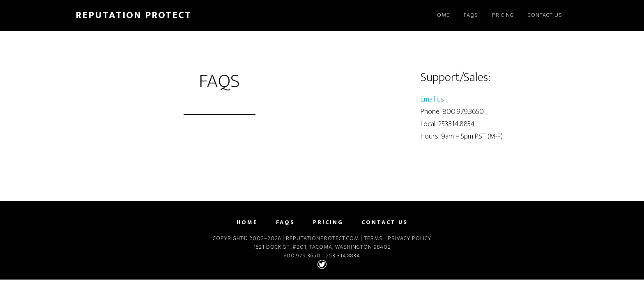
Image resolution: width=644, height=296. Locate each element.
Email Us (432, 99)
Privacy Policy (409, 238)
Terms (373, 238)
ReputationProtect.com (322, 238)
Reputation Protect (133, 15)
